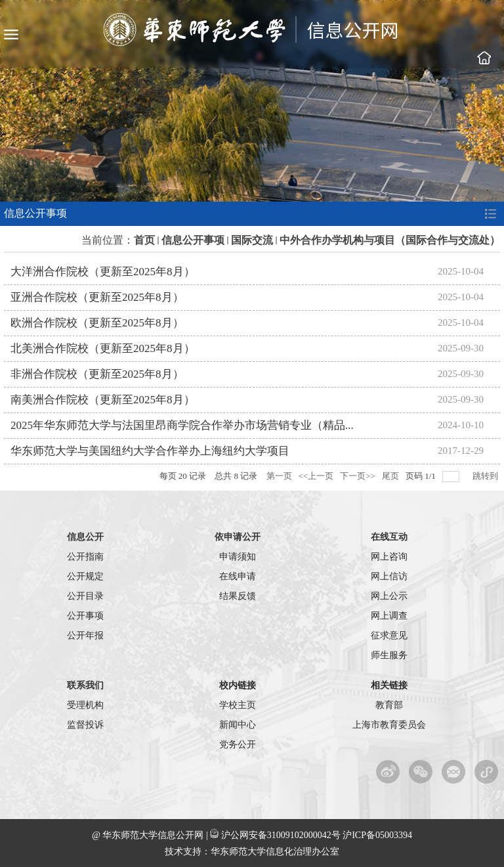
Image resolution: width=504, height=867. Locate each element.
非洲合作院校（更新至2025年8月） (97, 374)
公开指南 (85, 557)
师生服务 (389, 655)
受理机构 (85, 705)
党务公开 (238, 745)
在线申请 (238, 576)
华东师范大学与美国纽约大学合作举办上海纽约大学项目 (150, 451)
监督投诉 (85, 725)
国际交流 (252, 240)
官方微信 (421, 772)
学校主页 (484, 58)
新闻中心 (238, 725)
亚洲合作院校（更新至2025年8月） (97, 297)
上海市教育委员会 (389, 725)
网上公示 (389, 596)
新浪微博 (388, 772)
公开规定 (85, 576)
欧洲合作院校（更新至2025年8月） (97, 323)
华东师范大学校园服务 (487, 772)
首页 (144, 240)
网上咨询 (389, 557)
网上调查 (389, 616)
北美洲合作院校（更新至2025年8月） (103, 348)
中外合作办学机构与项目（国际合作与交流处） (390, 240)
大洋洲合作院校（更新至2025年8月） (103, 272)
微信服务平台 (454, 772)
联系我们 (85, 685)
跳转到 (486, 476)
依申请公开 (238, 537)
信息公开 (85, 537)
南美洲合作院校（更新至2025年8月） (103, 400)
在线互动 (389, 537)
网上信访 (389, 576)
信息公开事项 (193, 240)
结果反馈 (238, 596)
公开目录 (85, 596)
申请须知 (238, 557)
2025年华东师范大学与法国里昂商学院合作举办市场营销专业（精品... (182, 425)
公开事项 (85, 616)
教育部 (389, 705)
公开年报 (85, 635)
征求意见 (389, 635)
